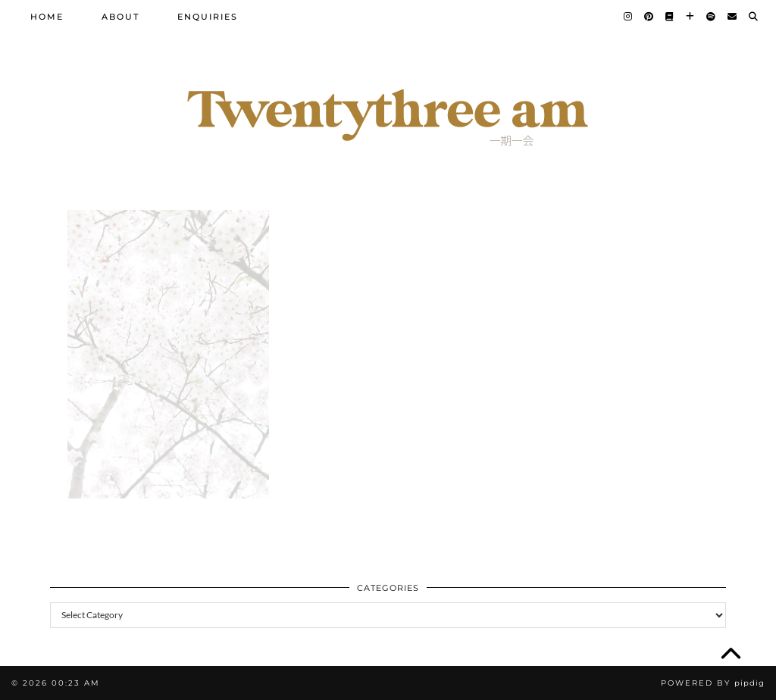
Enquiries (208, 17)
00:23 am (76, 683)
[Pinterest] (649, 17)
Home (47, 17)
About (120, 17)
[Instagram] (629, 17)
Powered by (713, 683)
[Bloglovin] (691, 17)
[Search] (754, 17)
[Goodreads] (670, 17)
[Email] (733, 17)
